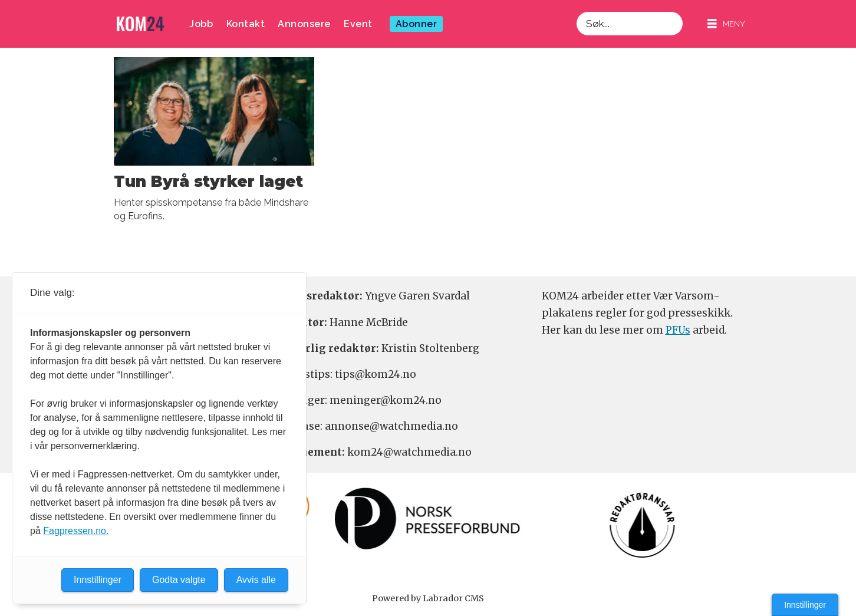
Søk (576, 11)
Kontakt (246, 24)
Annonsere (304, 24)
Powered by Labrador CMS (428, 598)
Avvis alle (256, 580)
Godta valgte (179, 580)
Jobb (201, 24)
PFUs (678, 330)
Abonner (417, 24)
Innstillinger (805, 605)
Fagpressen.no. (76, 531)
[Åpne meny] (726, 24)
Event (358, 24)
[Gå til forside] (140, 24)
